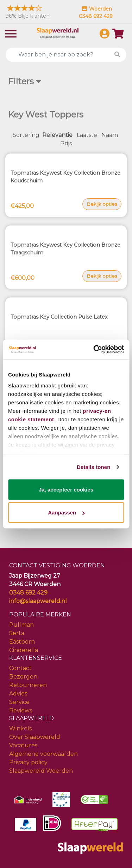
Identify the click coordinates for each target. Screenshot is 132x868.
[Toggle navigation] (11, 33)
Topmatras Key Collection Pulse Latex (59, 317)
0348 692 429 (28, 593)
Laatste (87, 135)
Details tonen (93, 467)
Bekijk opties (102, 204)
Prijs (66, 143)
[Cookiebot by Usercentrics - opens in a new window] (94, 350)
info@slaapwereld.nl (38, 601)
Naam (110, 135)
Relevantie (57, 135)
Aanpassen (66, 513)
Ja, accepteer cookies (66, 489)
